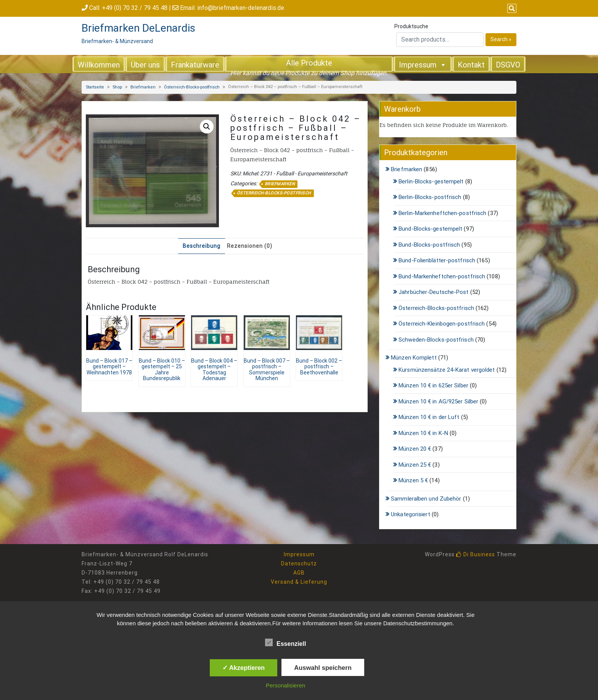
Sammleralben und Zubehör (426, 499)
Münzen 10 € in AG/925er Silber (438, 401)
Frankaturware (195, 65)
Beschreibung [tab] (202, 246)
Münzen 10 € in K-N (423, 433)
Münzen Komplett (414, 358)
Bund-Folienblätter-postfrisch (437, 260)
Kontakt (471, 65)
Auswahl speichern (323, 668)
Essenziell (285, 642)
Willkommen (99, 65)
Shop (117, 87)
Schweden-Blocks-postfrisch (436, 340)
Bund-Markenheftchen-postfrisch (442, 276)
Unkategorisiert (411, 514)
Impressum (423, 64)
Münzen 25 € (415, 465)
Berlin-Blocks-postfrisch (430, 197)
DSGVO (508, 65)
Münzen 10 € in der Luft (429, 417)
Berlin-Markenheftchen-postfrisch (442, 213)
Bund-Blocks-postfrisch (429, 245)
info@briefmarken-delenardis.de (241, 8)
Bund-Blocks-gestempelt (430, 229)
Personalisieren (285, 685)
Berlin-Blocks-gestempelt (431, 181)
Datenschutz (299, 564)
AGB (299, 573)
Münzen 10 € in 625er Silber (433, 385)
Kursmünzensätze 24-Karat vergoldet (447, 370)
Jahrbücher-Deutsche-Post (433, 292)
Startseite (95, 87)
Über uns (145, 65)
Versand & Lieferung (299, 582)
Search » (501, 39)
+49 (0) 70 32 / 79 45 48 (135, 8)
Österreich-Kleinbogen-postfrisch (442, 324)
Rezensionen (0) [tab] (250, 246)
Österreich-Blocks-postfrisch (192, 87)
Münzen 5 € (413, 480)
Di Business (476, 554)
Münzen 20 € (415, 449)
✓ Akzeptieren (244, 668)
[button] (207, 127)
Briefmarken (143, 87)
